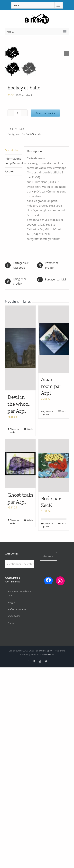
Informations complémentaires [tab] (13, 161)
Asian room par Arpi (51, 386)
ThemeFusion (45, 651)
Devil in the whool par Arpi (19, 404)
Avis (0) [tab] (9, 171)
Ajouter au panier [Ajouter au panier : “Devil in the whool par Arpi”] (15, 430)
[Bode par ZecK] (54, 465)
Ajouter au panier (45, 113)
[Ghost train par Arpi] (20, 464)
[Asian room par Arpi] (54, 339)
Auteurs (48, 556)
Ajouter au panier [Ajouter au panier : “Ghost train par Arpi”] (15, 521)
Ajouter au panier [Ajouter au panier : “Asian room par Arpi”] (48, 413)
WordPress (49, 654)
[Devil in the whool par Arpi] (20, 348)
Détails (30, 429)
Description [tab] (12, 150)
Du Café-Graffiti (31, 134)
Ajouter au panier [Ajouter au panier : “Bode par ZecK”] (48, 525)
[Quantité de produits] (18, 113)
